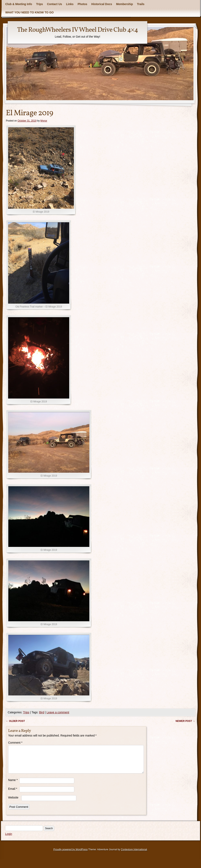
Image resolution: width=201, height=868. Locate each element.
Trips (39, 4)
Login (9, 839)
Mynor (44, 121)
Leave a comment (58, 712)
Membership (125, 4)
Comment (15, 743)
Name (13, 785)
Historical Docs (102, 4)
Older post (15, 721)
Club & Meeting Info (19, 4)
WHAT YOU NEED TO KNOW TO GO (29, 12)
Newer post (185, 721)
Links (70, 4)
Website (13, 802)
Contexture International (134, 854)
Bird (42, 712)
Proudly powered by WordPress (70, 854)
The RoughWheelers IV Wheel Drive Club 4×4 (78, 30)
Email (13, 794)
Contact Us (55, 4)
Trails (141, 4)
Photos (82, 4)
